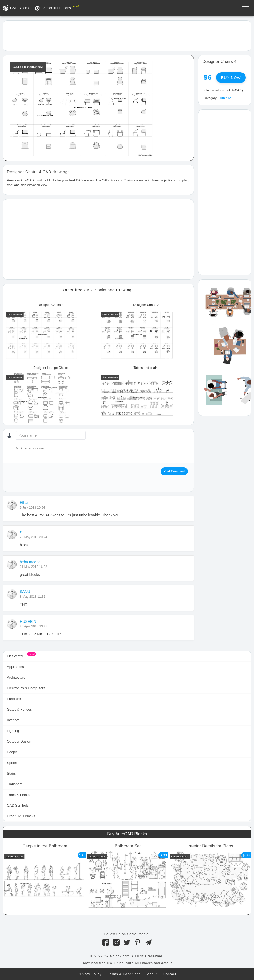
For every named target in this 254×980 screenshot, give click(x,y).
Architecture (16, 677)
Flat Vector (15, 656)
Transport (14, 784)
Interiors (13, 720)
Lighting (13, 731)
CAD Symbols (18, 805)
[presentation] (47, 478)
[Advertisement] (127, 35)
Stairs (11, 773)
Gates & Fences (19, 709)
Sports (12, 763)
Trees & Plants (18, 795)
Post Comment (174, 471)
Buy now (231, 78)
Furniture (225, 98)
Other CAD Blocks (21, 816)
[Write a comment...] (102, 455)
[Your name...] (51, 435)
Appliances (15, 667)
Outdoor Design (19, 741)
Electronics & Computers (26, 688)
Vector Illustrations (57, 8)
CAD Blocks (19, 8)
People (12, 752)
